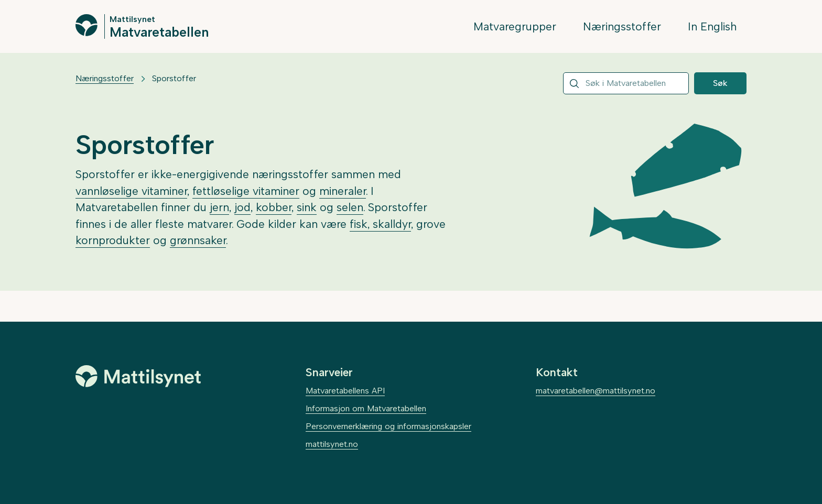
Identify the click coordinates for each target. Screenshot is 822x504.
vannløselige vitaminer (131, 191)
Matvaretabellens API (345, 391)
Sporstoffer (174, 78)
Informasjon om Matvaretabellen (366, 408)
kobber (274, 207)
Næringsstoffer (622, 26)
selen (350, 207)
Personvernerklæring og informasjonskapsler (388, 426)
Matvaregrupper (515, 26)
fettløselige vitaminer (246, 191)
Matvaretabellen (159, 31)
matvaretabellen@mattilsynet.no (596, 391)
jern (219, 207)
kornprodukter (113, 240)
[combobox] (626, 83)
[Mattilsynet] (138, 376)
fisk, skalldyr (380, 224)
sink (307, 207)
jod (242, 207)
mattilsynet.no (332, 444)
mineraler (343, 191)
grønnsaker (198, 240)
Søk (720, 83)
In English (712, 26)
